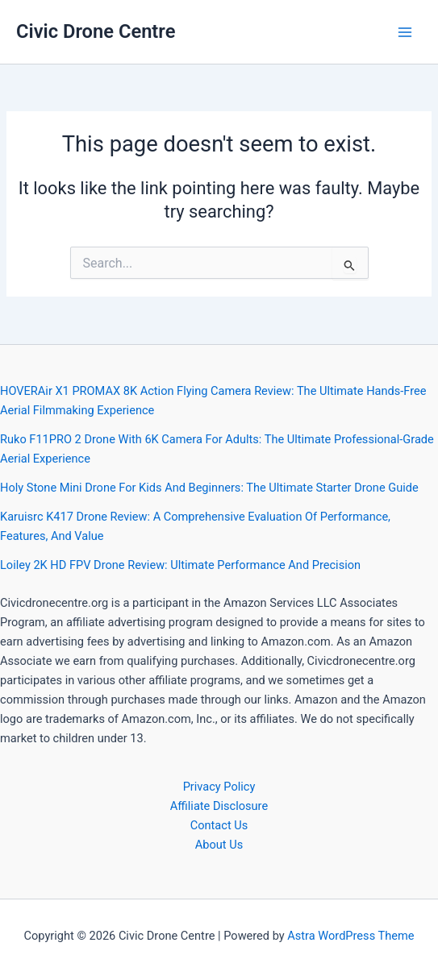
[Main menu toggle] (405, 32)
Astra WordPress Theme (350, 936)
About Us (219, 845)
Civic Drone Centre (96, 31)
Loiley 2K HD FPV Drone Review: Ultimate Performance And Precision (180, 565)
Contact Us (219, 825)
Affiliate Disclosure (219, 806)
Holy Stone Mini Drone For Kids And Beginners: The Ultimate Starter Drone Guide (209, 488)
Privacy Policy (219, 787)
